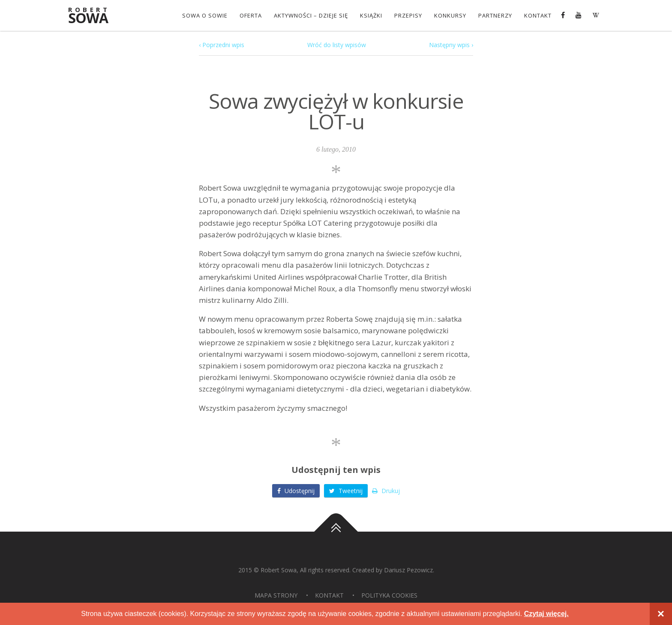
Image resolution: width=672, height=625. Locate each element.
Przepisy (408, 15)
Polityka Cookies (389, 595)
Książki (371, 15)
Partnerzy (495, 15)
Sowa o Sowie (205, 15)
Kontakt (538, 15)
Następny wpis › (451, 45)
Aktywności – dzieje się (311, 15)
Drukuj (386, 491)
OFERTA (251, 15)
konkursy (450, 15)
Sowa (94, 16)
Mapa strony (276, 595)
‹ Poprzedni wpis (222, 45)
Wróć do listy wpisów (337, 45)
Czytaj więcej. (546, 614)
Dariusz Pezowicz (408, 570)
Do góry (336, 532)
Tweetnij (346, 491)
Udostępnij (296, 491)
